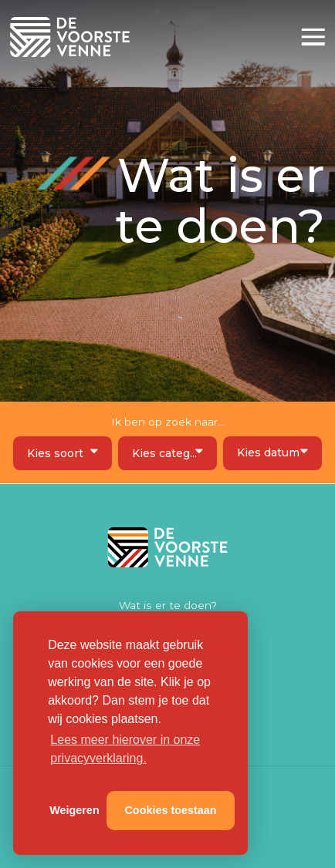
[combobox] (62, 453)
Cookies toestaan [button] (170, 810)
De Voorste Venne (72, 37)
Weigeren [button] (74, 810)
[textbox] (63, 454)
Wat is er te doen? (168, 605)
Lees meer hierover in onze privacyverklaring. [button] (125, 749)
